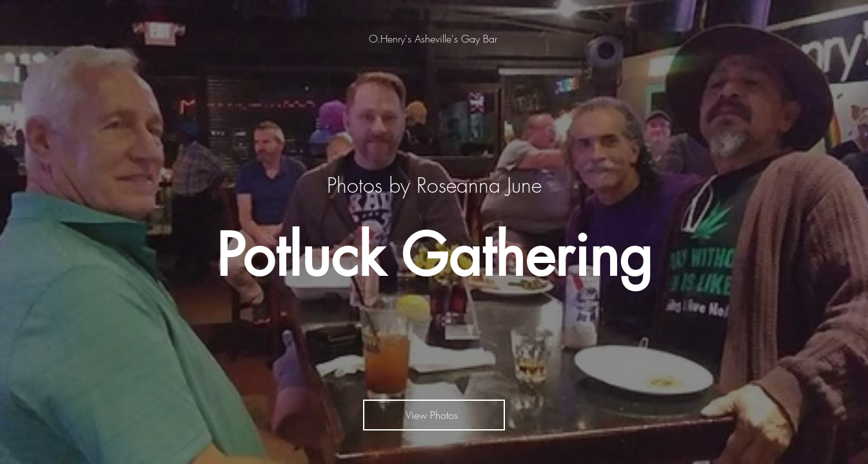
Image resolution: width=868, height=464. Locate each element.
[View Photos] (434, 415)
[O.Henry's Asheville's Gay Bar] (434, 39)
